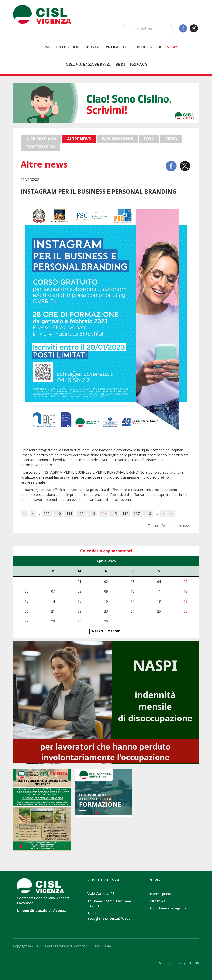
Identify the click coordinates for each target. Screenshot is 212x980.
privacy (180, 963)
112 (81, 513)
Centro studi (146, 47)
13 (65, 846)
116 (125, 513)
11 (58, 846)
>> (171, 513)
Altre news (157, 901)
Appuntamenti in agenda (168, 908)
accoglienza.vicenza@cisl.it (109, 918)
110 (58, 513)
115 (114, 513)
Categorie (68, 47)
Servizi (93, 47)
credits (194, 963)
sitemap (165, 963)
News (172, 47)
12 (62, 846)
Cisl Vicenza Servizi (88, 64)
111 (69, 513)
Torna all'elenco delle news (170, 526)
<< (25, 513)
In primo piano (160, 894)
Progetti (116, 47)
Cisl (46, 47)
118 (148, 513)
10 (54, 846)
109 (47, 513)
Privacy (139, 64)
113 (92, 513)
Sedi (120, 64)
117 (137, 513)
